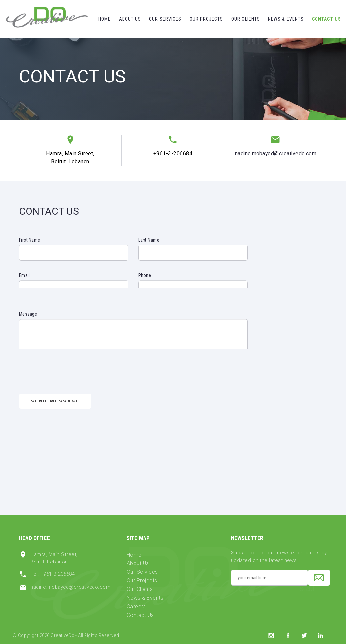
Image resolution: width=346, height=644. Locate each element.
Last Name (149, 240)
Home (105, 19)
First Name (30, 240)
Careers (136, 606)
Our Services (165, 19)
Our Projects (206, 19)
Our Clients (246, 19)
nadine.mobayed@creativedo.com (276, 154)
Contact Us (326, 19)
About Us (130, 19)
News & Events (286, 19)
